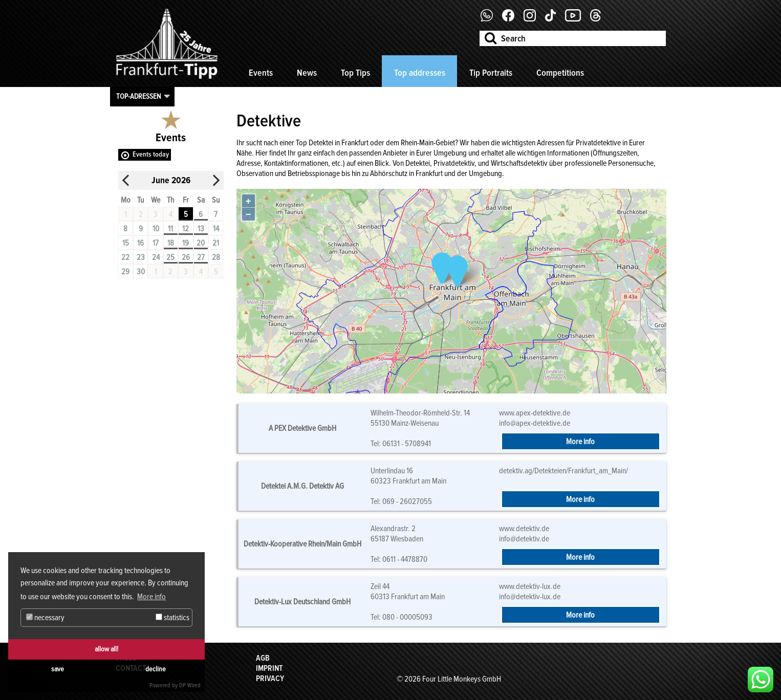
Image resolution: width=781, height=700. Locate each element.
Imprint (269, 668)
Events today (151, 154)
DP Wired (190, 685)
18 (171, 243)
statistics (172, 618)
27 (201, 257)
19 (186, 243)
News (307, 73)
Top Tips (355, 73)
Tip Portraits (491, 73)
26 (186, 257)
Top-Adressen (139, 96)
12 (186, 229)
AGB (263, 658)
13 (201, 229)
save (58, 669)
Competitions (560, 73)
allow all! (106, 649)
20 (201, 243)
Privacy (270, 679)
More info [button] (151, 597)
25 (170, 257)
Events (261, 73)
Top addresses (420, 73)
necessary (45, 618)
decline (156, 669)
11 (170, 229)
